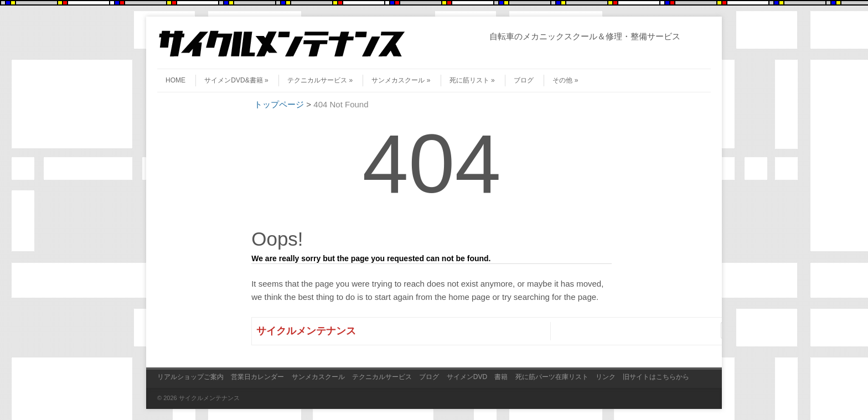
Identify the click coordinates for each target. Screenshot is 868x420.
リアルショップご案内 (190, 377)
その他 (565, 80)
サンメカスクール (401, 80)
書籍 (501, 377)
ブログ (524, 80)
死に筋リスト (472, 80)
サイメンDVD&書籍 (236, 80)
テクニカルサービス (320, 80)
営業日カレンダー (257, 377)
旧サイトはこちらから (656, 377)
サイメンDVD (467, 377)
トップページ (279, 104)
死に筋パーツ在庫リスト (552, 377)
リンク (606, 377)
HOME (175, 80)
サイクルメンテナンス (306, 331)
